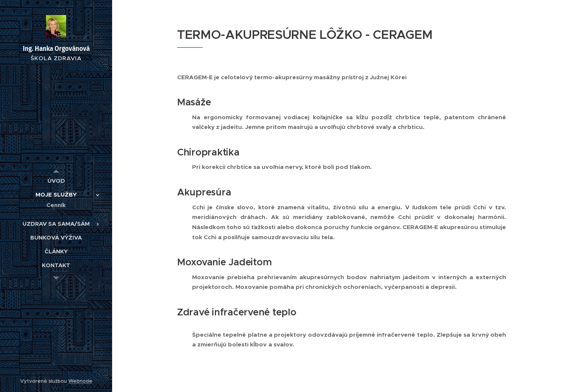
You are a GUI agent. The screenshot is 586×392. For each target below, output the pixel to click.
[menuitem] (56, 181)
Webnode (80, 381)
